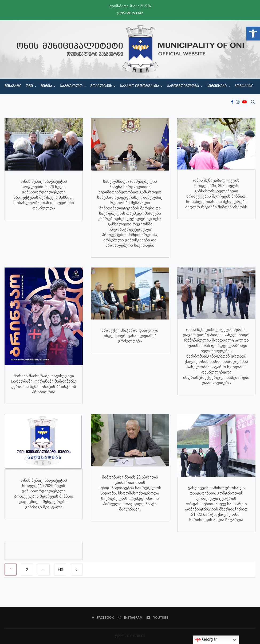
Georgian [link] (206, 640)
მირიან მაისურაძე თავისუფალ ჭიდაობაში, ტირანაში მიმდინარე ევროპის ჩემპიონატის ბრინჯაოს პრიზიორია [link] (44, 384)
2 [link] (27, 570)
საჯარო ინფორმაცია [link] (139, 86)
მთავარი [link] (13, 86)
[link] (253, 34)
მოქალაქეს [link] (101, 86)
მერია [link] (46, 86)
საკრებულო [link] (71, 86)
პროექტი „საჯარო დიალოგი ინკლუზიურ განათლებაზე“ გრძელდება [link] (130, 336)
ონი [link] (29, 86)
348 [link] (60, 570)
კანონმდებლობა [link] (183, 86)
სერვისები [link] (217, 86)
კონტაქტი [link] (244, 86)
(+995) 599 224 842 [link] (130, 13)
